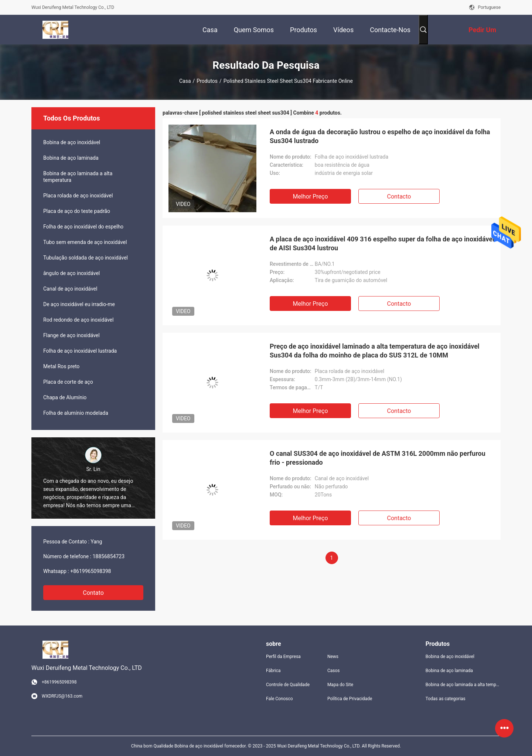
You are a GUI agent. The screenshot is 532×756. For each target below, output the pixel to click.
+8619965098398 (91, 571)
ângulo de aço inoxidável (71, 273)
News (333, 657)
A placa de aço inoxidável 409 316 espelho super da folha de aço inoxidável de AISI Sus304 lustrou (382, 243)
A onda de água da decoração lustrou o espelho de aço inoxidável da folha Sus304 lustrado (380, 136)
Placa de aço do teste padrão (77, 211)
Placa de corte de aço (68, 382)
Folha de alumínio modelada (76, 413)
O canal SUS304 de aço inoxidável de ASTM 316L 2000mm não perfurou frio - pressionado (378, 458)
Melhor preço (310, 196)
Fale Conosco (279, 699)
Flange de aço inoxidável (71, 335)
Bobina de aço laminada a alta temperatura (78, 177)
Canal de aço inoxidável (70, 289)
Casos (334, 671)
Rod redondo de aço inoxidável (78, 320)
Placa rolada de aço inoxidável (78, 196)
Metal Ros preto (61, 366)
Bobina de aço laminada (71, 158)
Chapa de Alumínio (65, 397)
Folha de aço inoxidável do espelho (83, 227)
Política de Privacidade (350, 699)
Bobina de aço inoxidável (72, 142)
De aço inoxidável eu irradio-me (79, 304)
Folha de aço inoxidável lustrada (80, 351)
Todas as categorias (446, 699)
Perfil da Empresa (283, 657)
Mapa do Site (340, 685)
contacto (399, 196)
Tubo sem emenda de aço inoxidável (85, 242)
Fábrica (273, 671)
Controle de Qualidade (288, 685)
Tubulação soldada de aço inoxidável (86, 258)
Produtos (207, 81)
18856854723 (108, 556)
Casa (185, 81)
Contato (93, 593)
